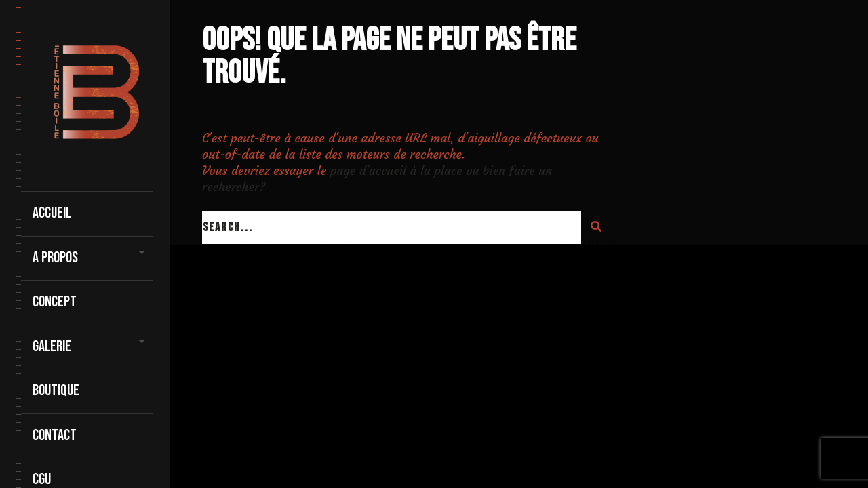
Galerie (52, 347)
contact (55, 435)
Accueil (52, 213)
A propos (55, 258)
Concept (55, 302)
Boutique (56, 391)
